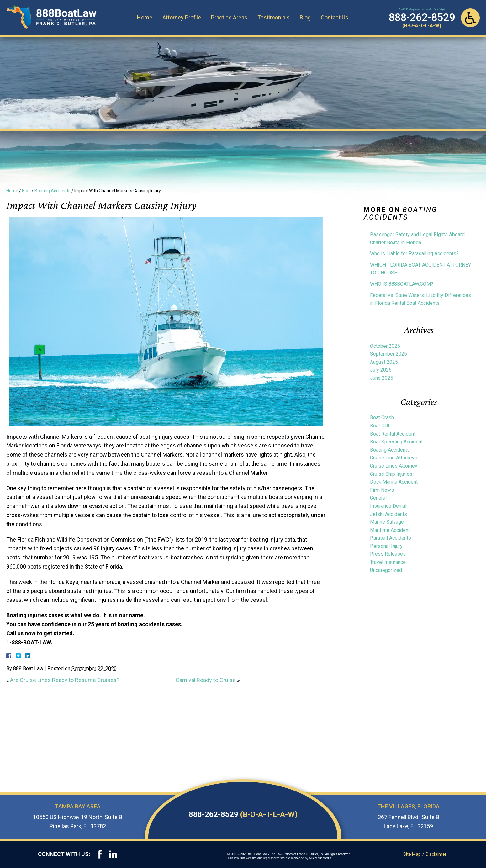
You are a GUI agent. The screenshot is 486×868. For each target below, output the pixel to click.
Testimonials (275, 17)
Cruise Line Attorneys (394, 458)
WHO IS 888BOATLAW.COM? (402, 284)
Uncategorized (386, 570)
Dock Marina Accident (394, 482)
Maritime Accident (390, 530)
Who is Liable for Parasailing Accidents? (414, 254)
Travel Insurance (388, 562)
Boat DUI (380, 426)
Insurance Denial (388, 506)
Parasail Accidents (391, 538)
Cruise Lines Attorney (394, 466)
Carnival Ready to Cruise (206, 680)
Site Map (412, 854)
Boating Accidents (53, 191)
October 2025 (385, 346)
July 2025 (381, 370)
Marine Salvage (387, 522)
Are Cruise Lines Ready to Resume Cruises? (65, 680)
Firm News (382, 490)
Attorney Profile (183, 17)
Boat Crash (382, 418)
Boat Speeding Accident (396, 442)
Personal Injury (386, 546)
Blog (307, 17)
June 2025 (382, 378)
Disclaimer (436, 854)
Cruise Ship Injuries (391, 474)
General (378, 498)
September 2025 (388, 354)
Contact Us (336, 17)
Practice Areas (231, 17)
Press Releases (388, 554)
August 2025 (384, 362)
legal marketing (275, 858)
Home (146, 17)
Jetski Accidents (388, 514)
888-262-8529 (243, 814)
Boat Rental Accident (393, 434)
